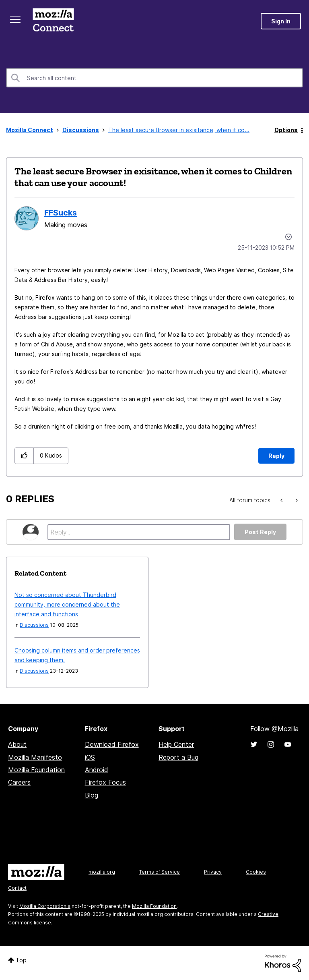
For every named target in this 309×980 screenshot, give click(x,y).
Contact (17, 888)
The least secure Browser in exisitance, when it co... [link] (179, 130)
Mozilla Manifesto (35, 757)
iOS (90, 757)
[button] (24, 456)
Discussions (81, 130)
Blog (92, 795)
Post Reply (260, 532)
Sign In (281, 21)
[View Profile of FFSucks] (61, 213)
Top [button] (21, 960)
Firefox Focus (105, 782)
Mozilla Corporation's (45, 906)
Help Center (176, 744)
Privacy (213, 872)
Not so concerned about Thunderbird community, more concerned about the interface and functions (67, 604)
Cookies (256, 872)
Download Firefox (112, 744)
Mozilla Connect (53, 21)
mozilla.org (102, 872)
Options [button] (286, 130)
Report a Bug (178, 757)
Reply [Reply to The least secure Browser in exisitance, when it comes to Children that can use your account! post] (276, 456)
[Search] (154, 78)
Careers (19, 782)
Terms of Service (160, 872)
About (17, 744)
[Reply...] (139, 532)
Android (97, 770)
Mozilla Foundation (36, 770)
